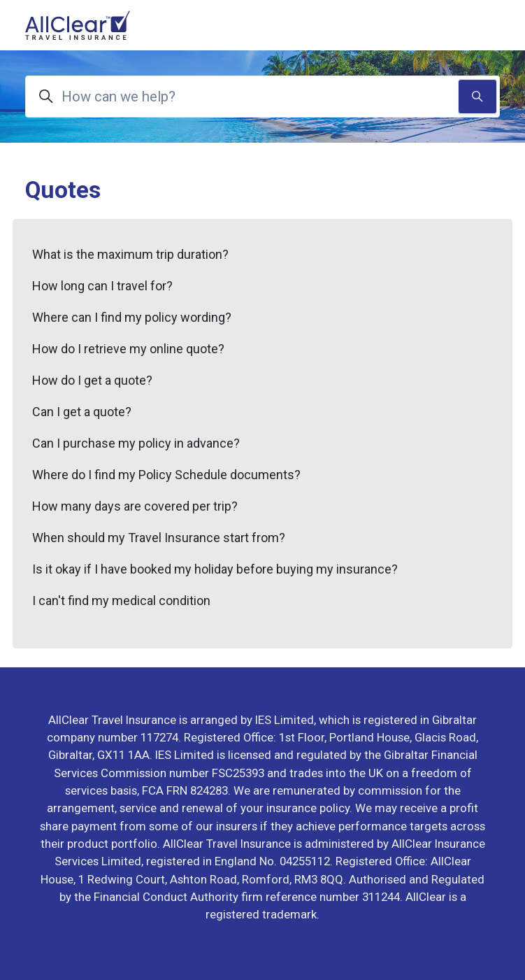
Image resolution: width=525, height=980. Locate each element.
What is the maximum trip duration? (130, 254)
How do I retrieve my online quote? (128, 349)
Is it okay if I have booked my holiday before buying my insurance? (215, 569)
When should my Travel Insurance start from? (159, 538)
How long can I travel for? (102, 286)
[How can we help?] (262, 97)
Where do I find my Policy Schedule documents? (166, 475)
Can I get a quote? (82, 412)
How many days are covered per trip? (135, 506)
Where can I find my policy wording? (132, 317)
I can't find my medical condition (121, 601)
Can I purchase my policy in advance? (136, 443)
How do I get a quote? (92, 380)
